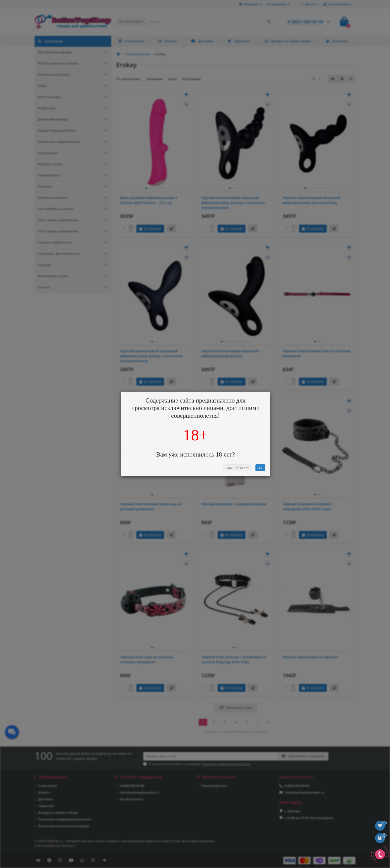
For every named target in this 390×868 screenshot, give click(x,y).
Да (260, 468)
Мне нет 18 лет (238, 468)
